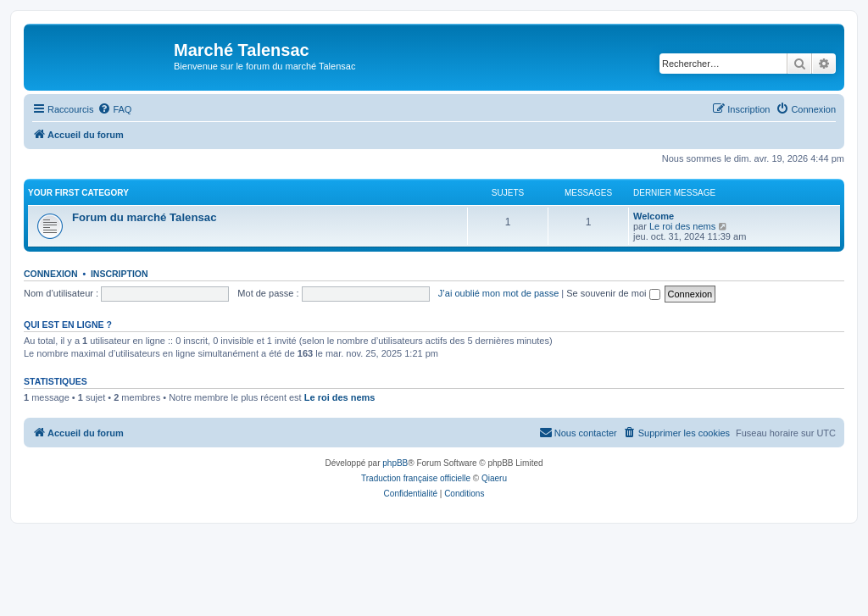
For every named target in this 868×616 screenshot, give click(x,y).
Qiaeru (494, 478)
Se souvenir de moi (613, 293)
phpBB (395, 463)
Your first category (78, 193)
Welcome (654, 216)
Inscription (120, 274)
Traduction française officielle (416, 478)
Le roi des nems (682, 226)
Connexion (51, 274)
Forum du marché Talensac (145, 217)
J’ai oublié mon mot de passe (498, 293)
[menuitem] (114, 109)
